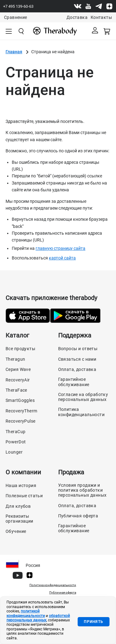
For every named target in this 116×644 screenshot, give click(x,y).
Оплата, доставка (77, 369)
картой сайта (62, 258)
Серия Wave (18, 369)
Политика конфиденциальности (82, 412)
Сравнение (15, 17)
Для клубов (18, 506)
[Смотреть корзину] (107, 31)
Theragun (15, 359)
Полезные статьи (24, 496)
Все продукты (20, 349)
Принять (94, 622)
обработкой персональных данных (38, 618)
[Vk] (78, 6)
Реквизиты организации (19, 519)
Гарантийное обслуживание (74, 382)
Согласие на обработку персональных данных (83, 397)
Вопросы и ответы (78, 349)
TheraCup (15, 432)
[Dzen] (109, 6)
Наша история (21, 485)
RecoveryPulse (20, 421)
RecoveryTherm (21, 411)
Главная (14, 52)
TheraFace (16, 390)
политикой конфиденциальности (26, 613)
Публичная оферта (78, 516)
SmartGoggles (20, 400)
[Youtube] (88, 6)
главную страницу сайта (60, 248)
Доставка (77, 17)
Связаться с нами (77, 359)
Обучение (16, 531)
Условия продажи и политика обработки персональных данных (82, 490)
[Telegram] (99, 6)
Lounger (14, 452)
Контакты (101, 17)
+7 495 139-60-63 (18, 6)
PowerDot (16, 442)
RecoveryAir (18, 380)
